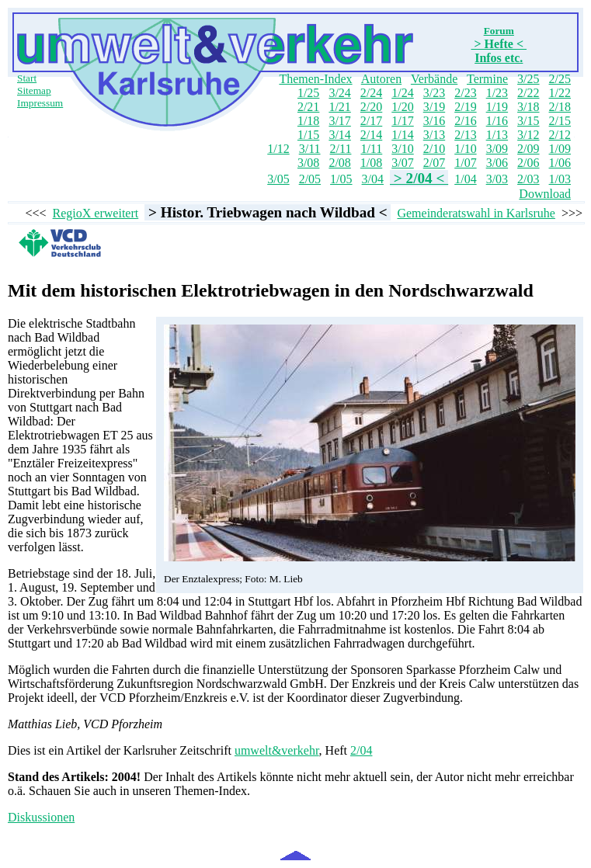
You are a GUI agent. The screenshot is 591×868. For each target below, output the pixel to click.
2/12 (560, 135)
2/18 (560, 107)
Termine (487, 79)
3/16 (434, 121)
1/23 (497, 93)
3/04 (373, 179)
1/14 (402, 135)
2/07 (434, 163)
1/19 (497, 107)
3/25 (528, 79)
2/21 (308, 107)
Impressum (40, 103)
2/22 (528, 93)
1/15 (308, 135)
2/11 (341, 149)
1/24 (402, 93)
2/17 (371, 121)
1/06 (560, 163)
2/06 (528, 163)
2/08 (339, 163)
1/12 (278, 149)
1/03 (560, 179)
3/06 (497, 163)
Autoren (381, 79)
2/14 (371, 135)
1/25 (308, 93)
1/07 (465, 163)
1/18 (308, 121)
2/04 (361, 750)
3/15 (528, 121)
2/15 (560, 121)
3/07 (402, 163)
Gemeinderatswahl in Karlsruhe (476, 213)
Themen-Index (315, 79)
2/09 (528, 149)
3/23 (434, 93)
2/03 (528, 179)
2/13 (465, 135)
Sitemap (34, 90)
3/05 (278, 179)
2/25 (560, 79)
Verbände (434, 79)
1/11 (371, 149)
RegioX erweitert (96, 213)
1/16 (497, 121)
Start (27, 78)
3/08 (308, 163)
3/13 (434, 135)
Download (545, 194)
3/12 (528, 135)
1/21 (339, 107)
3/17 (339, 121)
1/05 (341, 179)
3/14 (339, 135)
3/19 (434, 107)
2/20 (371, 107)
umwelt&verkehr (277, 750)
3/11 (310, 149)
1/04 (465, 179)
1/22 (560, 93)
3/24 (339, 93)
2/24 (371, 93)
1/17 (402, 121)
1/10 (465, 149)
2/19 (465, 107)
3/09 (497, 149)
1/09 (560, 149)
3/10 (402, 149)
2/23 (465, 93)
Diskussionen (41, 817)
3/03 (497, 179)
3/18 (528, 107)
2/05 (310, 179)
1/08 (371, 163)
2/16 (465, 121)
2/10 (434, 149)
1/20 (402, 107)
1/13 (497, 135)
